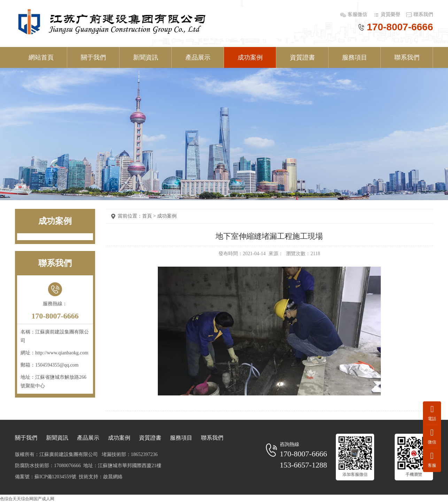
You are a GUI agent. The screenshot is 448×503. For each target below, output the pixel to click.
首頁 (147, 216)
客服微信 (358, 14)
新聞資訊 (146, 57)
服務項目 (355, 57)
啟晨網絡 (113, 477)
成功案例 (250, 57)
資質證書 (302, 57)
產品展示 (198, 57)
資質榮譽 (391, 14)
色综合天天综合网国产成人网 (27, 499)
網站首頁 (41, 57)
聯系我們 (423, 14)
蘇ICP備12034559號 (55, 477)
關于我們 (93, 57)
